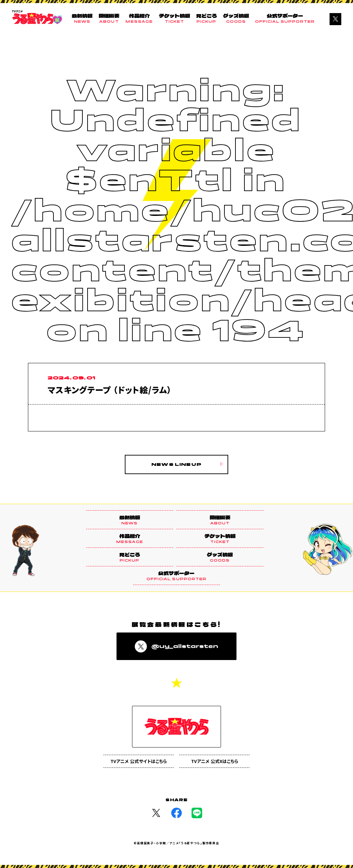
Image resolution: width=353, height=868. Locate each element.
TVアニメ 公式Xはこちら (215, 761)
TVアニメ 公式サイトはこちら (139, 761)
